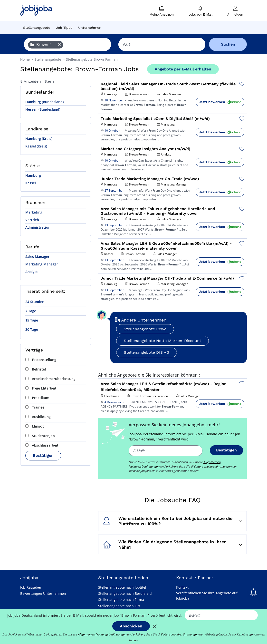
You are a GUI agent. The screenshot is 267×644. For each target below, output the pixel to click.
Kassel (31, 183)
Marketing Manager (42, 264)
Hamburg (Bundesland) (44, 102)
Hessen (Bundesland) (43, 109)
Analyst (32, 272)
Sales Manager (37, 257)
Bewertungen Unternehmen (43, 593)
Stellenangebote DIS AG (147, 352)
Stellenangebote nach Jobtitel (122, 587)
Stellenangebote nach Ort (119, 606)
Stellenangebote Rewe (145, 329)
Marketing (34, 212)
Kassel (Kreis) (36, 146)
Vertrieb (32, 220)
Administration (38, 227)
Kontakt (182, 587)
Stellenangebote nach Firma (121, 600)
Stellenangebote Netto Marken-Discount (162, 341)
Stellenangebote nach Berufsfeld (125, 593)
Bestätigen (43, 455)
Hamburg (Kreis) (39, 139)
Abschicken (131, 626)
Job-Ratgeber (31, 587)
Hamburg (33, 175)
